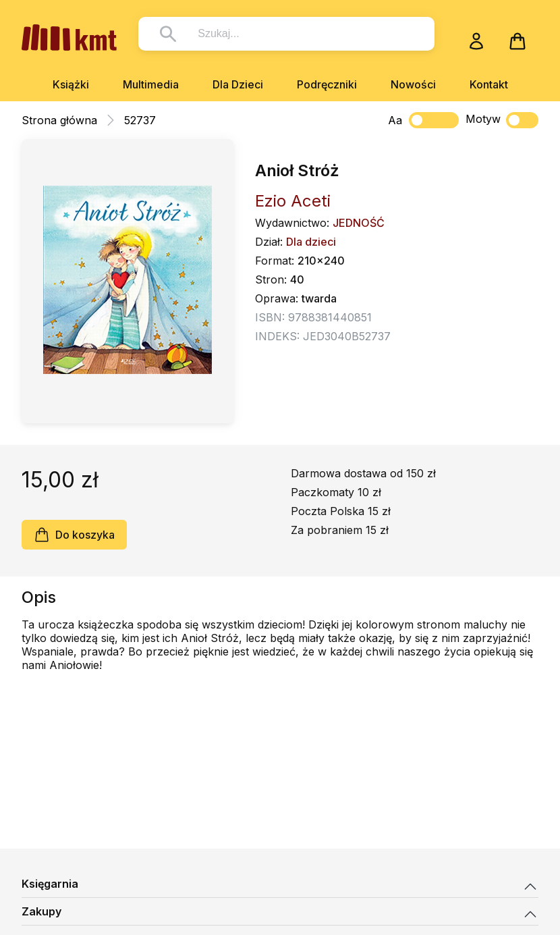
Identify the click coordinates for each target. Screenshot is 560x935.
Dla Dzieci (238, 84)
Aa (395, 120)
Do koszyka (74, 535)
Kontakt (489, 84)
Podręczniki (327, 84)
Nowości (413, 84)
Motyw (502, 120)
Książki (71, 84)
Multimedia (151, 84)
